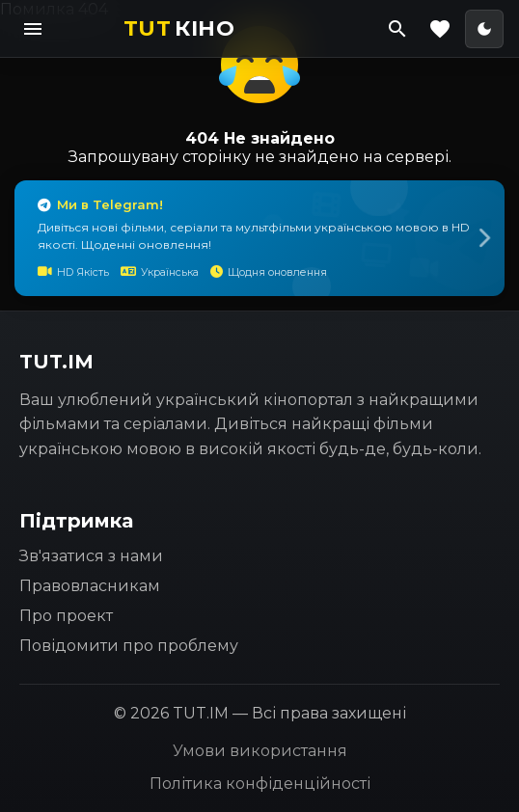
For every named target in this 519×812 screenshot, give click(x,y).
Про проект (66, 616)
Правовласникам (90, 586)
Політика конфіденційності (260, 784)
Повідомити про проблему (129, 646)
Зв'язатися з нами (91, 556)
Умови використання (260, 751)
